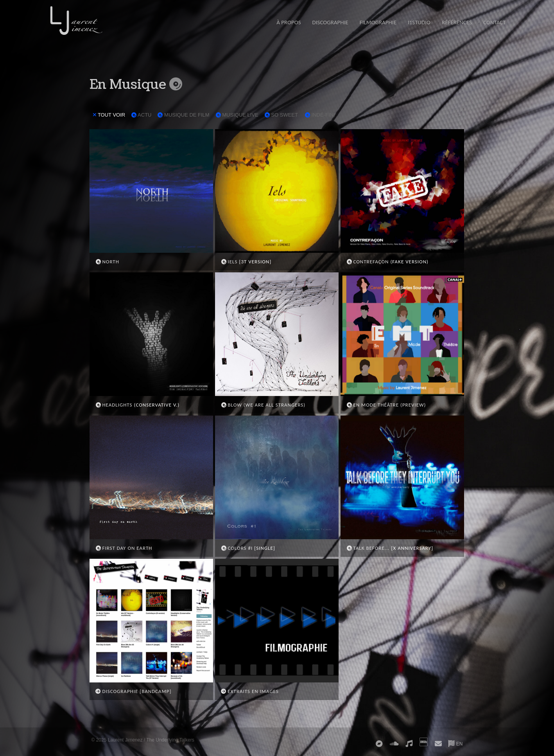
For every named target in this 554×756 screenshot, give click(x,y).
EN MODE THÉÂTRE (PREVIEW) (386, 405)
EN (455, 744)
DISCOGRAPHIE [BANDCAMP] (134, 691)
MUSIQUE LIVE (237, 115)
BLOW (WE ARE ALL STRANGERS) (263, 405)
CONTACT (495, 22)
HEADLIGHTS (114, 405)
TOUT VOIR (109, 115)
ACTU (141, 115)
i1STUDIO (419, 22)
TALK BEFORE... (368, 548)
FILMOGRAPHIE (378, 22)
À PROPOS (289, 22)
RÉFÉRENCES (457, 22)
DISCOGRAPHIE (330, 22)
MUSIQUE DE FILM (183, 115)
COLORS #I (237, 548)
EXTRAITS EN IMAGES (250, 691)
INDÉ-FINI (319, 115)
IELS (229, 262)
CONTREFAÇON (368, 262)
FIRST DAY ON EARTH (124, 548)
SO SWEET (281, 115)
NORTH (107, 262)
